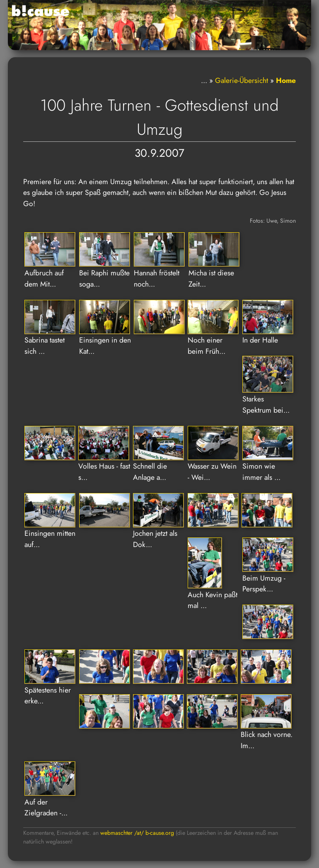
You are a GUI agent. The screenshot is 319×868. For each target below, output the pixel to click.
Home (286, 80)
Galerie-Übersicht (242, 80)
